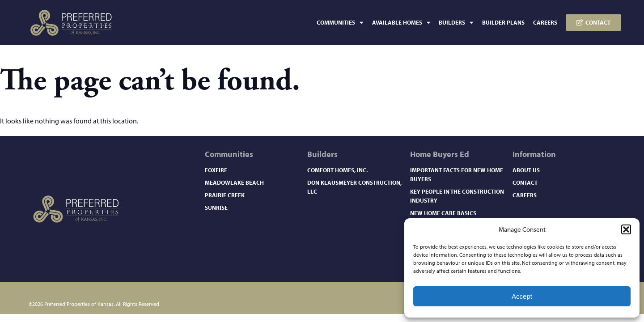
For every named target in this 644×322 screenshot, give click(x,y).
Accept (522, 296)
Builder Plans (503, 22)
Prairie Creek (225, 195)
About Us (526, 170)
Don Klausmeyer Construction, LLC (354, 187)
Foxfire (216, 170)
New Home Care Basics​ (443, 213)
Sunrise (216, 208)
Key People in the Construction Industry (457, 196)
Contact (525, 182)
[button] (626, 229)
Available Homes (401, 23)
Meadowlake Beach (234, 182)
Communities (340, 23)
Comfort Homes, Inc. (337, 170)
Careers (545, 22)
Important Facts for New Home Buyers (457, 174)
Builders (456, 23)
